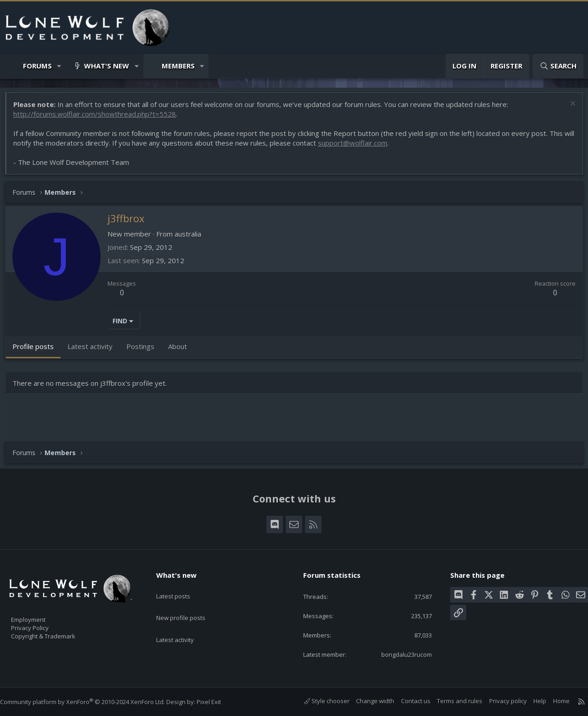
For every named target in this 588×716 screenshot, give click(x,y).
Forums (37, 66)
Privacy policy (499, 701)
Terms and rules (450, 701)
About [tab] (182, 351)
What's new (107, 66)
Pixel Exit (218, 702)
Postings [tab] (145, 351)
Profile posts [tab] (38, 351)
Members (178, 66)
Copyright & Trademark (57, 633)
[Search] (558, 66)
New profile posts (189, 604)
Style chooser (318, 701)
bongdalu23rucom (399, 654)
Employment (40, 614)
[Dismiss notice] (567, 109)
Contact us (407, 701)
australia (192, 238)
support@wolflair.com (369, 147)
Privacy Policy (42, 623)
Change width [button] (366, 701)
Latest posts (181, 586)
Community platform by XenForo (92, 702)
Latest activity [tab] (95, 351)
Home (552, 701)
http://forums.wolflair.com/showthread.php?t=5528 (99, 118)
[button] (59, 66)
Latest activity (183, 622)
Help (531, 701)
